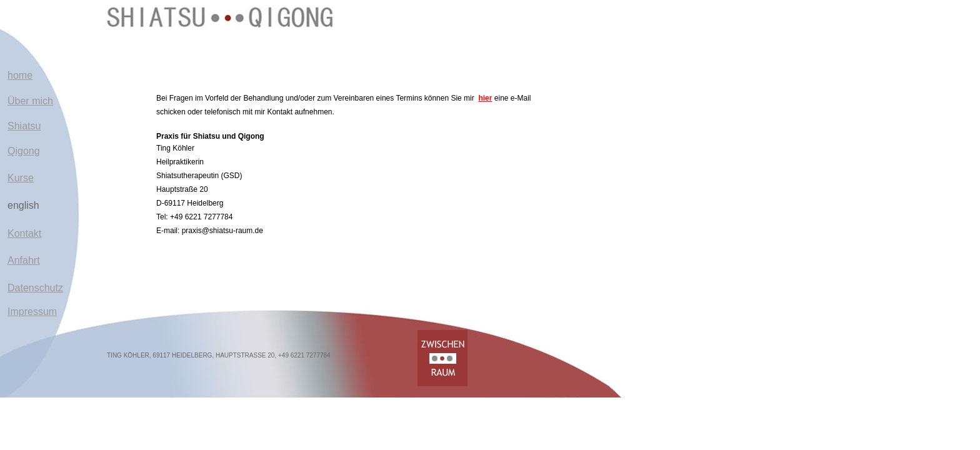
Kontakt (24, 233)
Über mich (30, 101)
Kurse (21, 178)
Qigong (24, 151)
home (20, 75)
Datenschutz (35, 288)
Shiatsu (24, 126)
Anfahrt (24, 260)
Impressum (32, 312)
